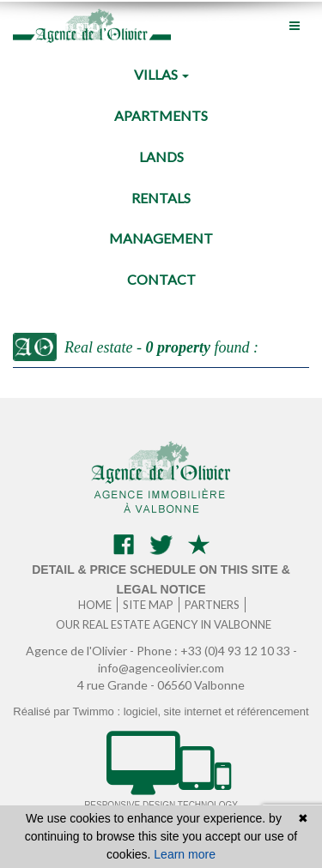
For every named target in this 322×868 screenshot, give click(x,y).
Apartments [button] (161, 115)
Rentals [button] (161, 198)
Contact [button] (161, 279)
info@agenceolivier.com (161, 668)
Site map (148, 605)
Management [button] (161, 238)
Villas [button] (161, 74)
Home (95, 605)
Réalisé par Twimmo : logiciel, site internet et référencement (161, 711)
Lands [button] (161, 157)
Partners (212, 605)
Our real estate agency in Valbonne (164, 624)
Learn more (185, 854)
